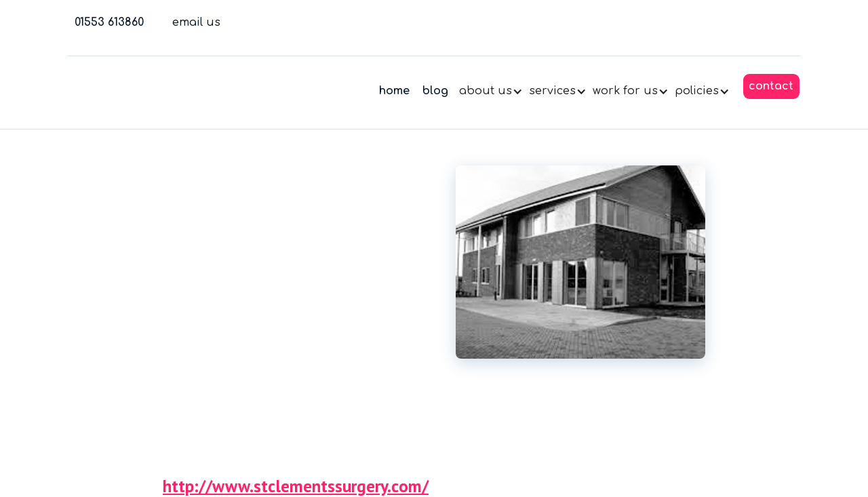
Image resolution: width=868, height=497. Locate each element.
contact (771, 86)
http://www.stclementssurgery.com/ (296, 488)
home (394, 91)
